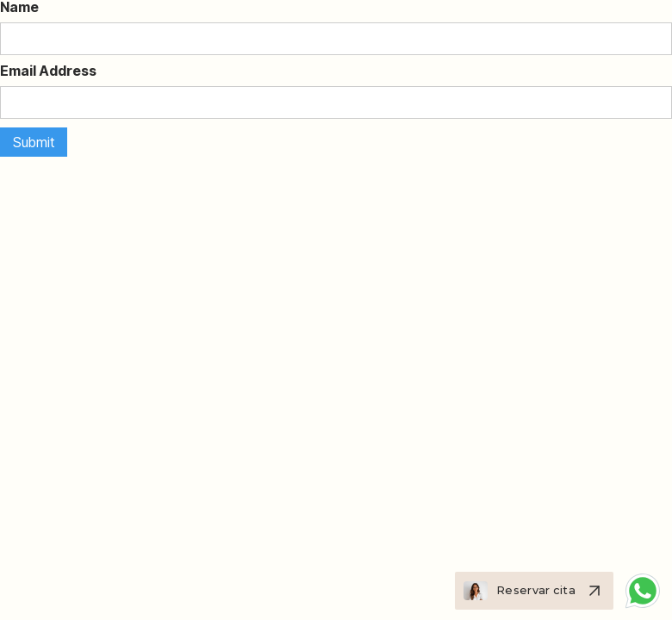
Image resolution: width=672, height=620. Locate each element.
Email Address (48, 71)
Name (19, 7)
